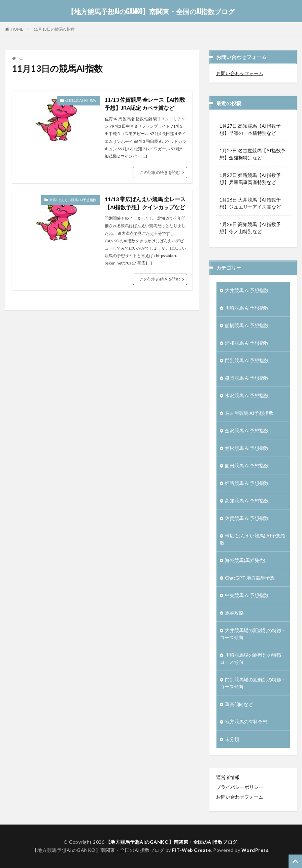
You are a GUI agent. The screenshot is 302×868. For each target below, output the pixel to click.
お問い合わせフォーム (240, 73)
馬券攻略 (234, 613)
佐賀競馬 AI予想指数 (81, 100)
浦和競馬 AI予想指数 (247, 343)
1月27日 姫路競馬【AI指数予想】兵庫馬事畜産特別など (250, 179)
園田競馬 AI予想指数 (247, 466)
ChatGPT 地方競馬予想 (250, 578)
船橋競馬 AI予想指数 (247, 325)
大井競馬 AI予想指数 (247, 290)
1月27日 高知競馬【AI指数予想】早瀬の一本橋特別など (250, 129)
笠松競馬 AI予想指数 (247, 448)
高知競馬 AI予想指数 (247, 501)
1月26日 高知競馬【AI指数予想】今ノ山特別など (250, 228)
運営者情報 (228, 777)
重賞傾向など (239, 704)
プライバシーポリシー (240, 787)
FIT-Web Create (191, 850)
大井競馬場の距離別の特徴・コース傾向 (253, 634)
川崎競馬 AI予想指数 (247, 308)
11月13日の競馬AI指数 (54, 29)
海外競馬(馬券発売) (245, 560)
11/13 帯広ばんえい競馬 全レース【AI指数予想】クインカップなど (145, 203)
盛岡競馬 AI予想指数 (247, 378)
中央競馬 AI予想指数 (247, 595)
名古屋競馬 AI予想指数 (249, 413)
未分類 (232, 739)
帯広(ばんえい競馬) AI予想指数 (73, 200)
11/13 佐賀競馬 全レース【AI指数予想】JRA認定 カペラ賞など (145, 104)
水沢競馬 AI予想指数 (247, 395)
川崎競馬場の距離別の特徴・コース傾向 (253, 658)
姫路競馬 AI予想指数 (247, 483)
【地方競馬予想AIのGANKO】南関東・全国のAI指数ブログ (151, 12)
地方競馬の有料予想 (246, 722)
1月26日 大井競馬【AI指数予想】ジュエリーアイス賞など (250, 203)
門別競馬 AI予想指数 (247, 360)
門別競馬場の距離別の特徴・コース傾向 (253, 683)
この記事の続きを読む (160, 172)
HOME (17, 29)
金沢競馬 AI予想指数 (247, 430)
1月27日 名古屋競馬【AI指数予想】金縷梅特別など (253, 154)
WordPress (255, 850)
